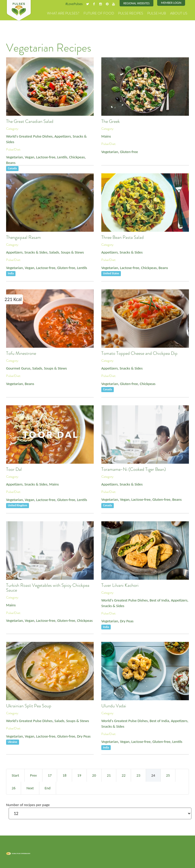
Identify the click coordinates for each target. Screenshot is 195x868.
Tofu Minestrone (21, 353)
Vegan (26, 150)
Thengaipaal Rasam (23, 237)
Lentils (53, 150)
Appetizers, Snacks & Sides (63, 135)
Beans (77, 150)
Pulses (19, 11)
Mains (105, 135)
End (48, 787)
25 (168, 775)
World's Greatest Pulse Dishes (25, 135)
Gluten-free (124, 150)
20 (94, 775)
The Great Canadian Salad (30, 121)
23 (138, 775)
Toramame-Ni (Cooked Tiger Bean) (134, 469)
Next (30, 787)
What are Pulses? (87, 13)
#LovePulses (84, 4)
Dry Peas (122, 618)
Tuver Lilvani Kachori (120, 585)
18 (64, 775)
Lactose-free (39, 150)
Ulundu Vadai (114, 705)
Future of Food (115, 13)
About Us (181, 13)
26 (14, 787)
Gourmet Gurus (16, 367)
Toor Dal (14, 469)
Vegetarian (13, 150)
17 (50, 775)
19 (79, 775)
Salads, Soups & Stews (56, 251)
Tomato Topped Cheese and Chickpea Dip (139, 353)
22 (124, 775)
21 (109, 775)
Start (15, 775)
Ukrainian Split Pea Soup (29, 705)
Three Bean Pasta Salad (123, 237)
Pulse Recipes (141, 13)
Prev (33, 775)
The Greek (111, 121)
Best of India (150, 599)
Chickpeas (65, 150)
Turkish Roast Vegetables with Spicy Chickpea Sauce (48, 587)
